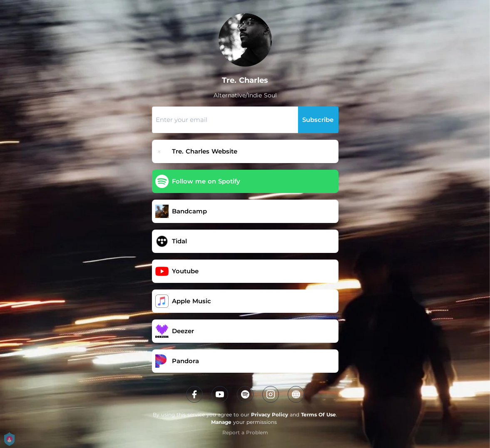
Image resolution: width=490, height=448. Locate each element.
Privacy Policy (270, 415)
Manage (221, 422)
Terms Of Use (318, 415)
